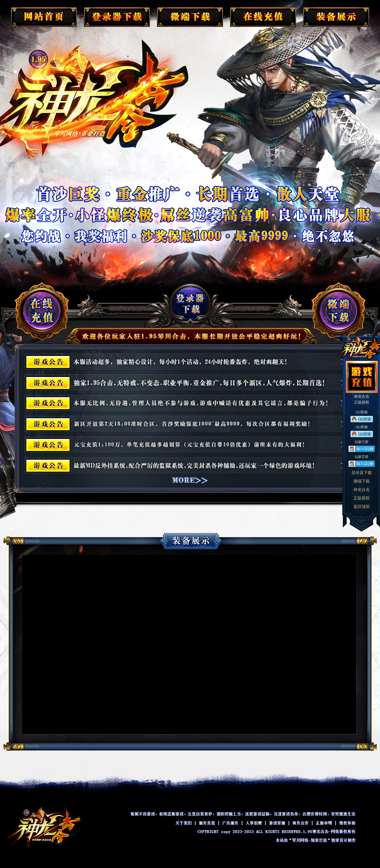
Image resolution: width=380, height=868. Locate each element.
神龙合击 (362, 490)
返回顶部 (362, 507)
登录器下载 (362, 473)
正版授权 (362, 498)
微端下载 (362, 481)
